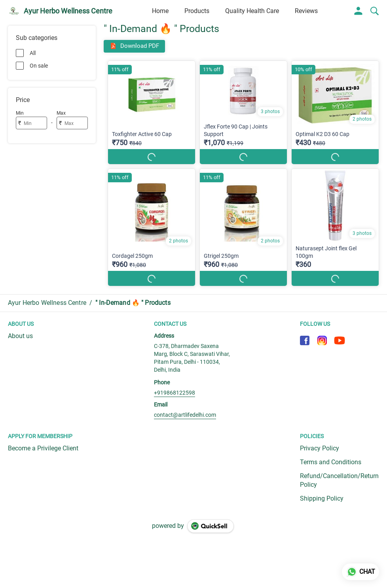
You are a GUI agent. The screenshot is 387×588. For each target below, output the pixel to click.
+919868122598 (175, 393)
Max (61, 113)
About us (20, 336)
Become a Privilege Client (43, 448)
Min (20, 113)
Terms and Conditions (331, 462)
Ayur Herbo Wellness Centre (68, 11)
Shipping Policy (322, 498)
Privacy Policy (320, 448)
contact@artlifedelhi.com (185, 415)
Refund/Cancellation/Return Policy (339, 480)
